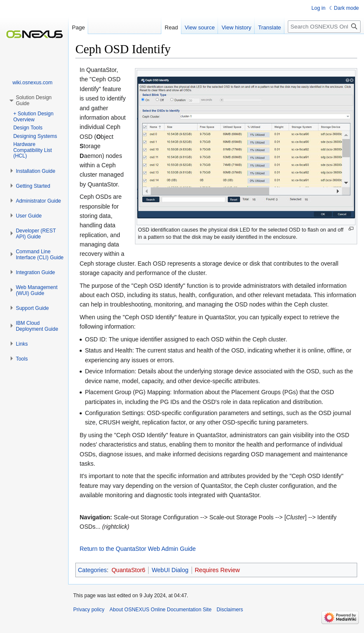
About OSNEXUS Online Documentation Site (160, 610)
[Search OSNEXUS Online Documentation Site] (324, 27)
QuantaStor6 (128, 570)
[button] (36, 171)
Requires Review (218, 570)
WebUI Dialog (170, 570)
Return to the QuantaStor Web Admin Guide (138, 549)
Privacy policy (89, 610)
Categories (92, 570)
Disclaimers (230, 610)
